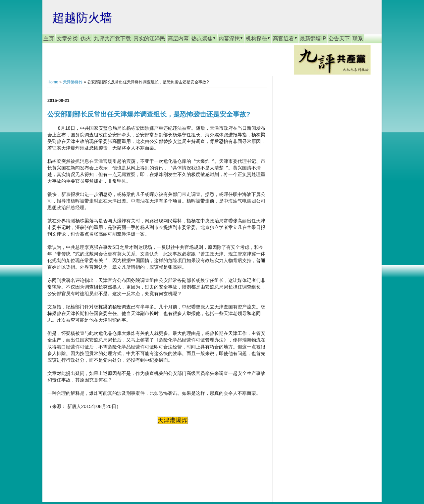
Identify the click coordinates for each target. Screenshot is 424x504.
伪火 (86, 39)
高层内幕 (178, 39)
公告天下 (339, 39)
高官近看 (285, 38)
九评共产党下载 (112, 39)
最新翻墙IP (313, 39)
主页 (49, 39)
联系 (358, 39)
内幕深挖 (231, 38)
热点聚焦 (204, 38)
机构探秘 (258, 38)
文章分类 (67, 39)
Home (53, 82)
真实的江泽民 (149, 39)
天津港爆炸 (73, 82)
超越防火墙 (82, 18)
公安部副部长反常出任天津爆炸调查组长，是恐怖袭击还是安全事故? (149, 114)
